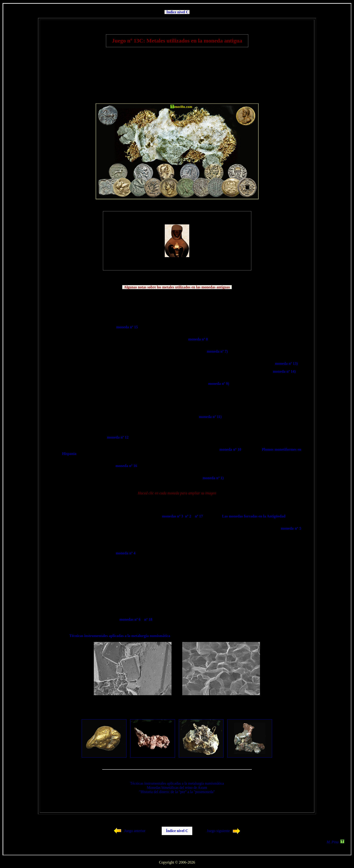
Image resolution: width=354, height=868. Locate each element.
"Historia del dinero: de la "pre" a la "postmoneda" (177, 792)
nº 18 (148, 619)
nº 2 (188, 516)
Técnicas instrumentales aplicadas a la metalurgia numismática (120, 636)
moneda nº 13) (286, 363)
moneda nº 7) (217, 351)
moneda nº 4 (126, 553)
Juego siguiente (218, 831)
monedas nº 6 (130, 619)
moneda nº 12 (118, 437)
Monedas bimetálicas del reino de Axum (177, 788)
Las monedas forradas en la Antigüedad (254, 516)
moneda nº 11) (210, 417)
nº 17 (199, 516)
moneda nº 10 (230, 449)
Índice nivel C (177, 12)
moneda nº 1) (213, 478)
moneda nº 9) (219, 384)
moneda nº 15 (127, 327)
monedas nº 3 (173, 516)
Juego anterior (135, 831)
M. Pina (335, 842)
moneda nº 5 (291, 528)
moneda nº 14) (284, 371)
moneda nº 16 (126, 466)
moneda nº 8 (198, 339)
